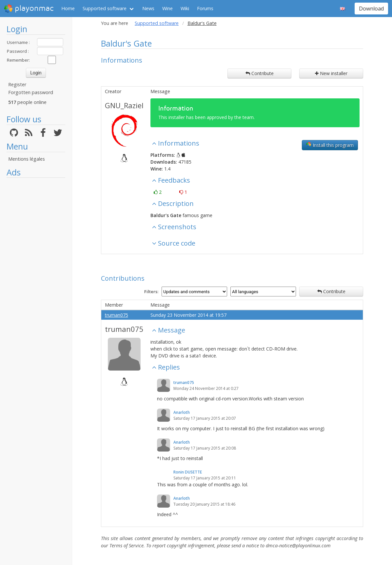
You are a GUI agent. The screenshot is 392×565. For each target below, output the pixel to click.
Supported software (105, 8)
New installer (331, 73)
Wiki (185, 8)
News (148, 8)
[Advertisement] (36, 279)
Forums (205, 8)
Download (371, 9)
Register (17, 84)
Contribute (260, 73)
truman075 (117, 315)
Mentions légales (27, 159)
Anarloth (182, 412)
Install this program (330, 145)
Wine (167, 8)
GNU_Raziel (124, 105)
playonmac (29, 9)
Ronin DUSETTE (188, 472)
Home (68, 8)
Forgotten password (31, 92)
